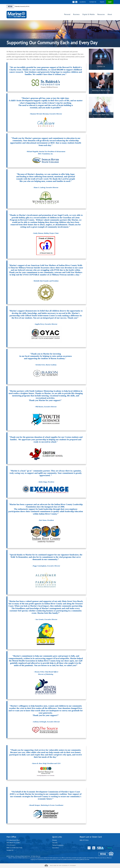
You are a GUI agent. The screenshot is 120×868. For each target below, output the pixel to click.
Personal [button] (67, 15)
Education (56, 848)
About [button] (110, 15)
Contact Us (93, 2)
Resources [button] (101, 15)
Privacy (55, 840)
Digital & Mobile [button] (88, 15)
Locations (83, 2)
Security (55, 843)
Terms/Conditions (58, 845)
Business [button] (76, 15)
